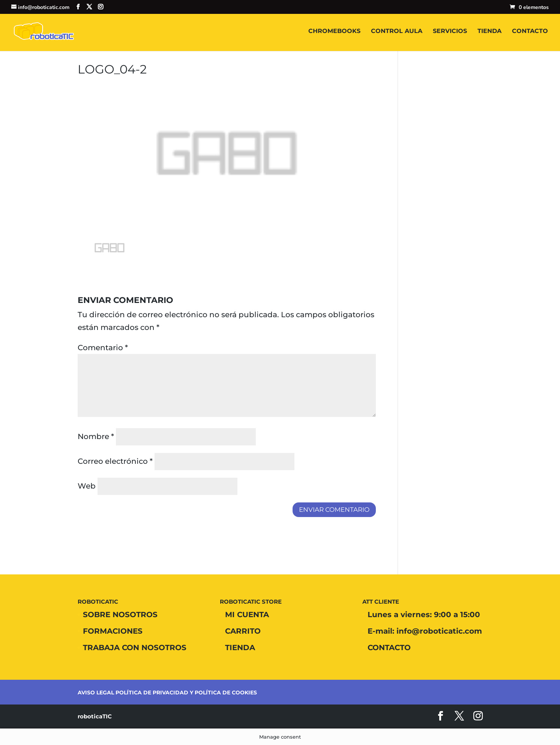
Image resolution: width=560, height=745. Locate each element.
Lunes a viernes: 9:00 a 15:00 (424, 615)
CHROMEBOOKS (334, 31)
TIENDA (489, 31)
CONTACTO (530, 31)
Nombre (96, 436)
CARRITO (243, 631)
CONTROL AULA (397, 31)
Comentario (103, 348)
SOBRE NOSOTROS (120, 615)
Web (87, 486)
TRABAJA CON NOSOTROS (135, 648)
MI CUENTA (247, 615)
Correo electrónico (115, 461)
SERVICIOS (450, 31)
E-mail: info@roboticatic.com (425, 631)
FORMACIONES (113, 631)
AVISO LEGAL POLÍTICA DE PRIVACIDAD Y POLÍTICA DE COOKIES (167, 693)
